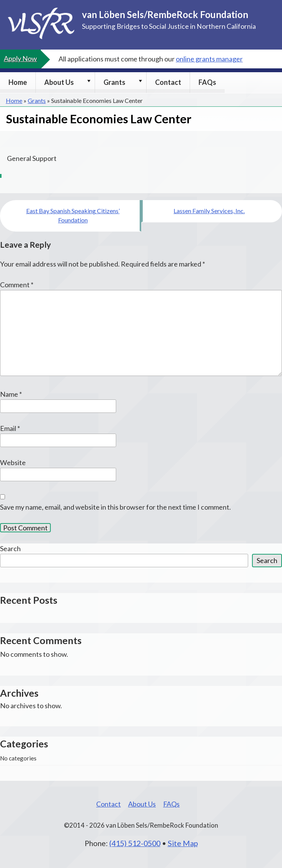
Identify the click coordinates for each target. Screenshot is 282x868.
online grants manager (209, 59)
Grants (114, 82)
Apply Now (20, 58)
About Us (59, 82)
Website (13, 462)
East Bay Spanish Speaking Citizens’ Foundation (73, 215)
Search (10, 548)
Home (18, 82)
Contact (168, 82)
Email (10, 428)
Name (11, 394)
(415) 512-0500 (135, 843)
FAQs (207, 82)
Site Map (183, 843)
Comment (17, 285)
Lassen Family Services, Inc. (209, 211)
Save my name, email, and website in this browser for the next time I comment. (115, 507)
